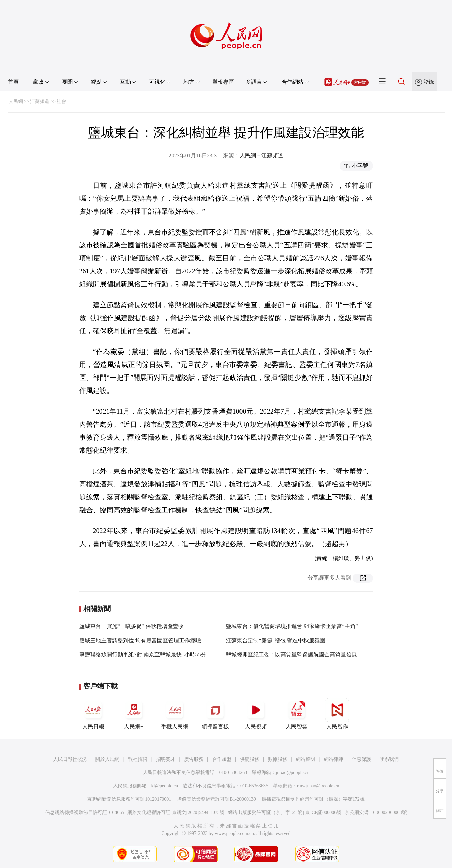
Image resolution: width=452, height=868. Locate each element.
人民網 (16, 102)
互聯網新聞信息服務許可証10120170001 (129, 799)
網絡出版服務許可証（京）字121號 (265, 813)
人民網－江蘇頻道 (261, 155)
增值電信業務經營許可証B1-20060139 (216, 799)
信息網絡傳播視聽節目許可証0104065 (85, 813)
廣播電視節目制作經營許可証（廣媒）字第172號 (313, 799)
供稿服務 (249, 759)
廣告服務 (194, 759)
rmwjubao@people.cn (318, 786)
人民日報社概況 (70, 759)
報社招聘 (138, 759)
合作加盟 (222, 759)
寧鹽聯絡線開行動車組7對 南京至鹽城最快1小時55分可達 (148, 654)
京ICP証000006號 (323, 813)
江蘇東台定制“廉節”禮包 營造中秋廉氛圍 (275, 641)
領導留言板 (215, 714)
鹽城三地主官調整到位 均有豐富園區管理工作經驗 (140, 641)
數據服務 (277, 759)
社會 (61, 102)
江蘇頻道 (40, 102)
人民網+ (134, 714)
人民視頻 (256, 714)
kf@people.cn (165, 786)
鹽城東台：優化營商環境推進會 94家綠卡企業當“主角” (292, 626)
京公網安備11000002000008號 (376, 813)
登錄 (428, 82)
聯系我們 (389, 759)
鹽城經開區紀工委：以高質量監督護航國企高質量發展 (291, 654)
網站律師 (333, 759)
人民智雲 (297, 714)
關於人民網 (107, 759)
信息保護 (361, 759)
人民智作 (337, 714)
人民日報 (93, 714)
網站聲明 (305, 759)
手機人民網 (175, 714)
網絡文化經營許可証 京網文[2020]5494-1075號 (176, 813)
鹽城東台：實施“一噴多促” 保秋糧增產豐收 (132, 626)
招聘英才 (166, 759)
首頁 (13, 82)
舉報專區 (223, 82)
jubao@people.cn (292, 773)
